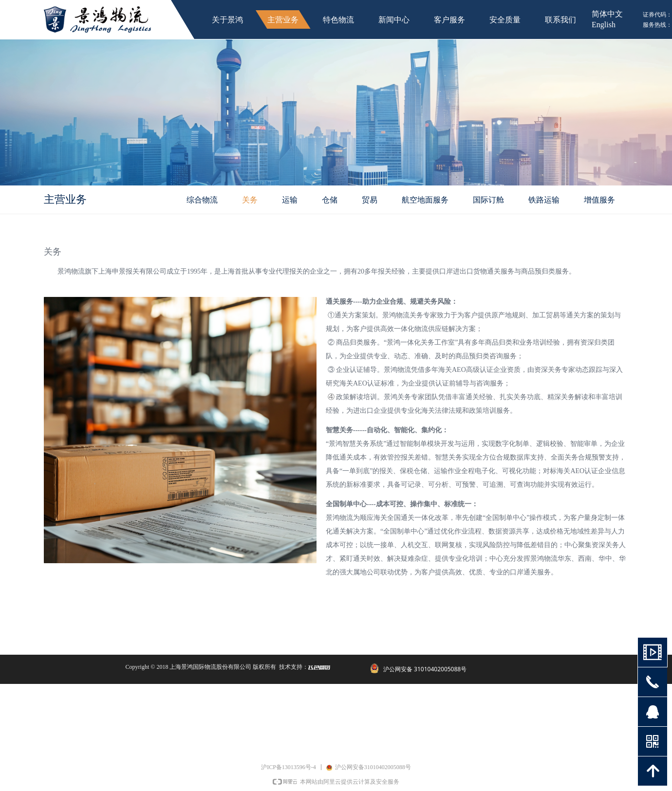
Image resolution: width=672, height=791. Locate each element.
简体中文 (607, 14)
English (604, 25)
